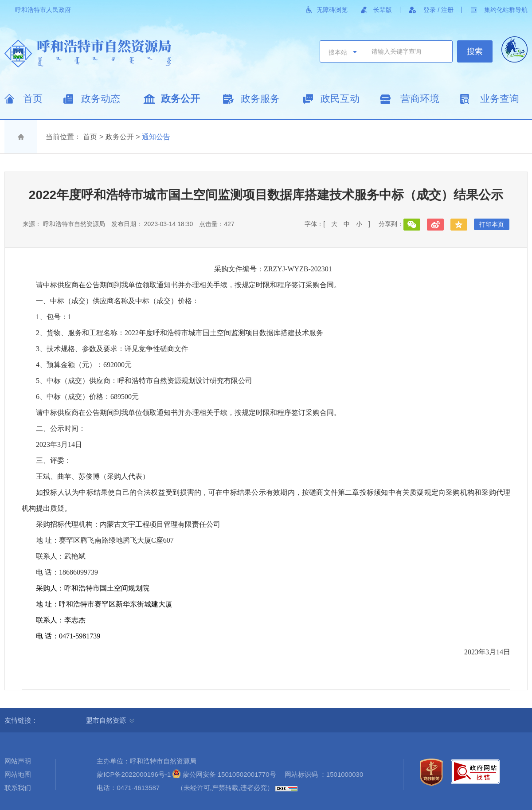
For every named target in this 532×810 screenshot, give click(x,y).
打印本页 (492, 224)
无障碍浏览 (332, 10)
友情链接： (24, 720)
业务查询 (500, 99)
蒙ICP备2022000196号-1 (134, 774)
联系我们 (18, 788)
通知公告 (156, 137)
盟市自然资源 (110, 720)
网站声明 (18, 761)
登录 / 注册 (438, 10)
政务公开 (180, 99)
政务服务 (260, 99)
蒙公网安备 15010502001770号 (229, 774)
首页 (33, 99)
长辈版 (383, 10)
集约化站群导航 (506, 10)
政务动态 (101, 99)
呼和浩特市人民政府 (43, 10)
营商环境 (420, 99)
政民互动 (340, 99)
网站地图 (18, 774)
